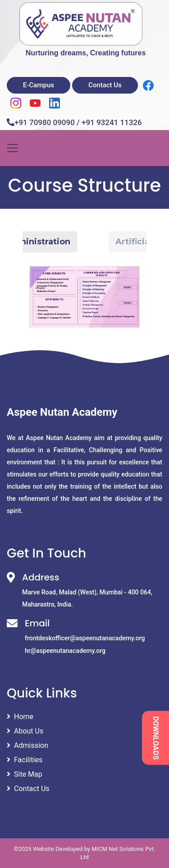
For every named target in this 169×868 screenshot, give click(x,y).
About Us (25, 731)
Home (20, 717)
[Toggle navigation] (13, 148)
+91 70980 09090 (45, 122)
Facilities (25, 760)
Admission (27, 745)
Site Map (25, 774)
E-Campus (39, 85)
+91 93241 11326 (112, 122)
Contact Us (105, 85)
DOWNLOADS (156, 738)
